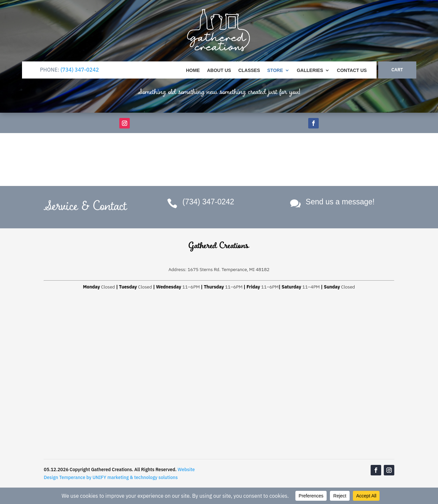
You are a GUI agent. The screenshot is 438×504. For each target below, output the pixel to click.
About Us (219, 70)
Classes (249, 70)
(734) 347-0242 (80, 70)
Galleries (310, 70)
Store (275, 70)
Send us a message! (340, 202)
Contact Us (352, 70)
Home (193, 70)
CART (397, 70)
